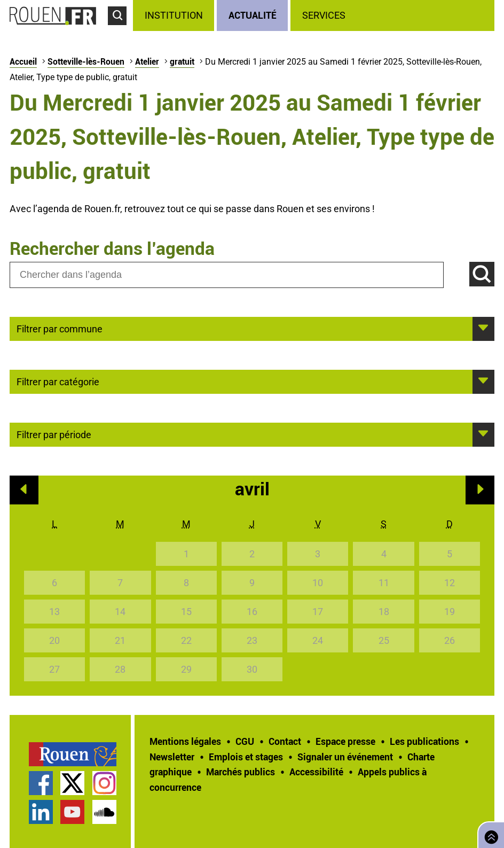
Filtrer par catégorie (58, 381)
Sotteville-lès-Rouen (86, 61)
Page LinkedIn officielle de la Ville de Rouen (41, 812)
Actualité (253, 15)
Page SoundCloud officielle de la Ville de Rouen (104, 812)
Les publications (424, 741)
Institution (174, 15)
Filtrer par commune (60, 328)
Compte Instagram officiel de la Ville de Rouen (104, 783)
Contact (285, 741)
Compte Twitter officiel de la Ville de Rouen (72, 783)
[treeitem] (175, 15)
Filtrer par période (54, 434)
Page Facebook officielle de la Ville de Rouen (41, 783)
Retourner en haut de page (489, 834)
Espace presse (345, 741)
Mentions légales (185, 741)
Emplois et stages (246, 757)
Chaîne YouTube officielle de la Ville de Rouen (72, 812)
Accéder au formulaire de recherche (120, 30)
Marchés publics (241, 772)
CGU (245, 741)
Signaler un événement (345, 757)
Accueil (23, 61)
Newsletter (172, 757)
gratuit (182, 61)
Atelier (147, 61)
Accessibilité (316, 772)
